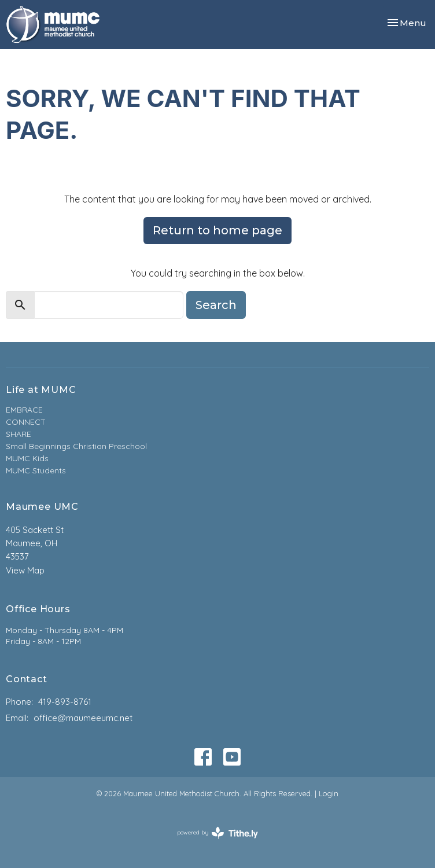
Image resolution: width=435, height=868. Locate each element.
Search (216, 305)
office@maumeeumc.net (83, 718)
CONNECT (26, 422)
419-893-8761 (65, 702)
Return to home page (217, 230)
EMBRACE (24, 410)
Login (329, 793)
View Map (25, 570)
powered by (217, 833)
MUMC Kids (27, 458)
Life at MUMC (41, 390)
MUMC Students (36, 470)
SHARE (19, 434)
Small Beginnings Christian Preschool (76, 446)
